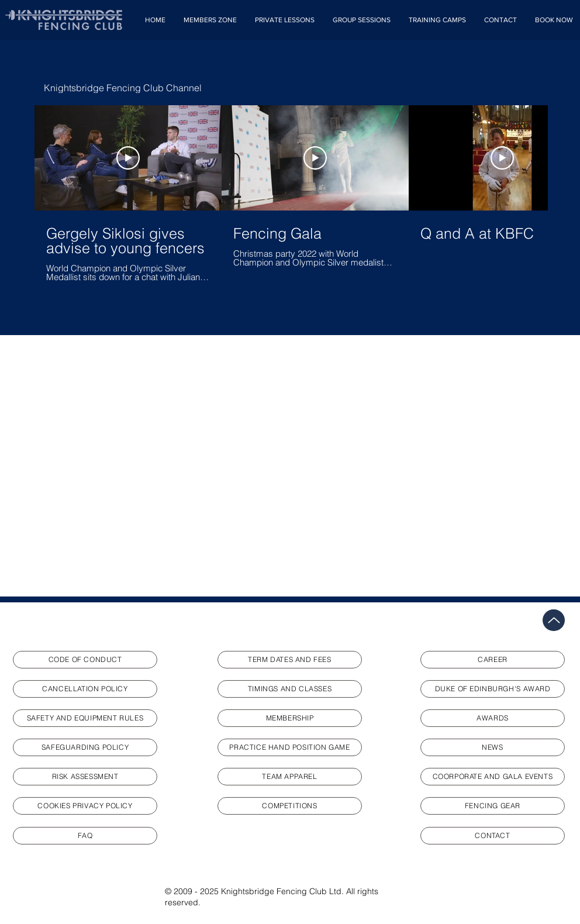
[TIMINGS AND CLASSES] (290, 689)
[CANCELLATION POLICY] (85, 689)
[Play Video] (128, 158)
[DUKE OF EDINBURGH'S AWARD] (493, 689)
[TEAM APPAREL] (290, 777)
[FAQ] (85, 836)
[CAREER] (493, 660)
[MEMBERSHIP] (290, 718)
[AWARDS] (493, 718)
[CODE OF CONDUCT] (85, 660)
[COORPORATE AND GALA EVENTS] (493, 777)
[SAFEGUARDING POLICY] (85, 747)
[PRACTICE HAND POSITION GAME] (290, 747)
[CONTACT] (493, 836)
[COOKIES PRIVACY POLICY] (85, 806)
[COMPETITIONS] (290, 806)
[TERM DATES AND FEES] (290, 660)
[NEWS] (493, 747)
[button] (210, 20)
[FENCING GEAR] (493, 806)
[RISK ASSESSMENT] (85, 777)
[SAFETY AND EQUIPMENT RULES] (85, 718)
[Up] (554, 620)
